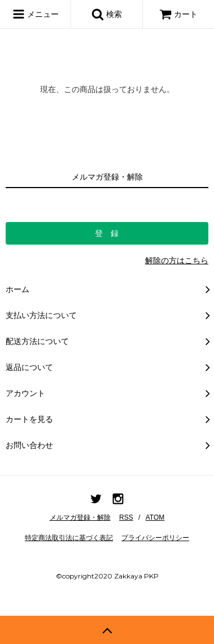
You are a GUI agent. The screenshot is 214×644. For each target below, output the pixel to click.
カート (178, 14)
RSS (126, 517)
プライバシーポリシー (155, 538)
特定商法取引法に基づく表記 (69, 538)
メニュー (36, 14)
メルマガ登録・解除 (80, 517)
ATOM (155, 517)
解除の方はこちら (177, 260)
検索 (107, 14)
